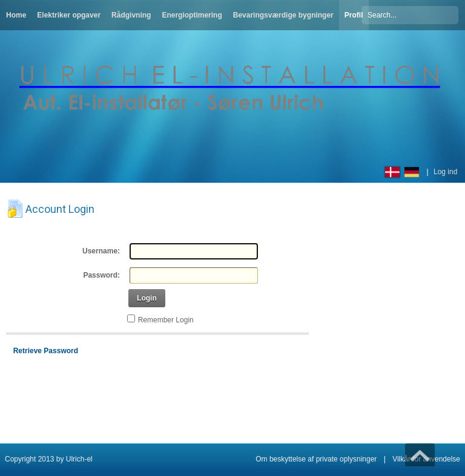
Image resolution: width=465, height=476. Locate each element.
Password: (101, 275)
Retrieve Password (46, 351)
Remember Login (166, 320)
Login (147, 298)
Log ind (445, 172)
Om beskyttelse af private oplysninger (316, 459)
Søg (451, 15)
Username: (101, 251)
